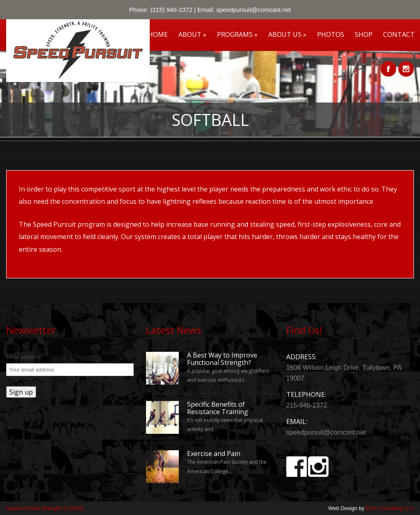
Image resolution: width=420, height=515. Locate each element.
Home (158, 34)
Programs (237, 34)
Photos (331, 34)
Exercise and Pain (214, 454)
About (192, 34)
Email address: (24, 357)
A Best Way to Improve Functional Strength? (222, 359)
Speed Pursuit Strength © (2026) (45, 508)
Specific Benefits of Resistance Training (218, 408)
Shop (364, 34)
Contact (399, 34)
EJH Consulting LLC (390, 508)
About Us (287, 34)
